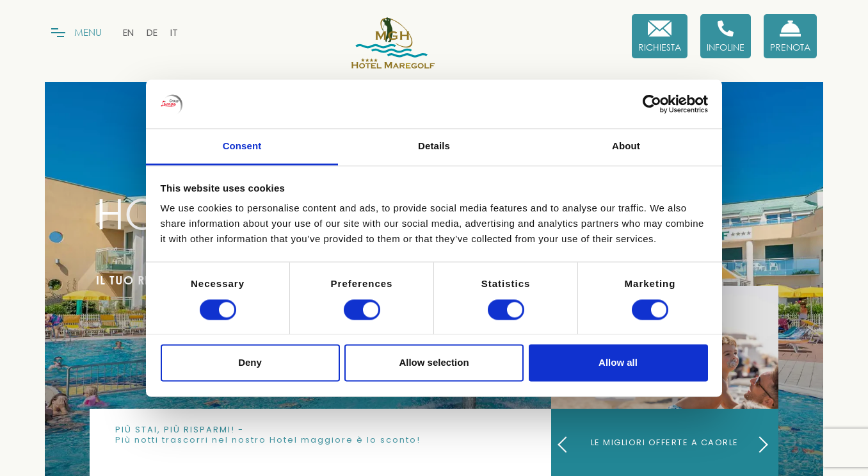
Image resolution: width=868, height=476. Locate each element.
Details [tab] (434, 146)
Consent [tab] (242, 146)
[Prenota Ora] (790, 36)
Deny (250, 363)
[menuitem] (128, 32)
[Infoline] (726, 36)
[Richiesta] (660, 36)
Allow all (618, 363)
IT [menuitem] (174, 32)
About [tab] (626, 146)
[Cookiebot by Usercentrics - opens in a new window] (652, 104)
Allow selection (434, 363)
